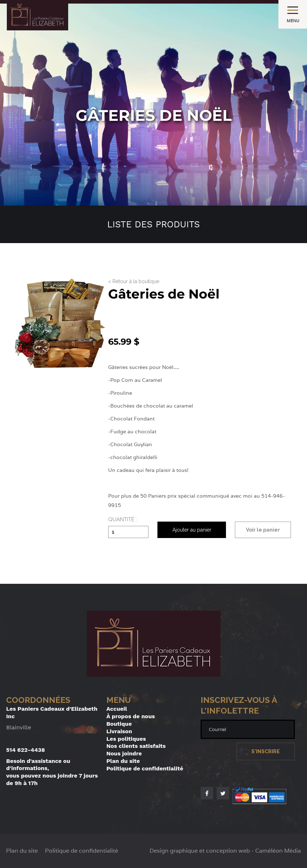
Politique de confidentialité (145, 768)
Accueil (117, 709)
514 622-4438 (26, 750)
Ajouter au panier (192, 530)
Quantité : (123, 520)
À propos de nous (131, 716)
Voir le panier (263, 530)
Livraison (119, 731)
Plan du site (123, 761)
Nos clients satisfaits (136, 746)
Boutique (119, 724)
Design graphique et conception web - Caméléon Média (225, 851)
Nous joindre (124, 753)
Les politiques (126, 739)
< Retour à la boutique (134, 282)
